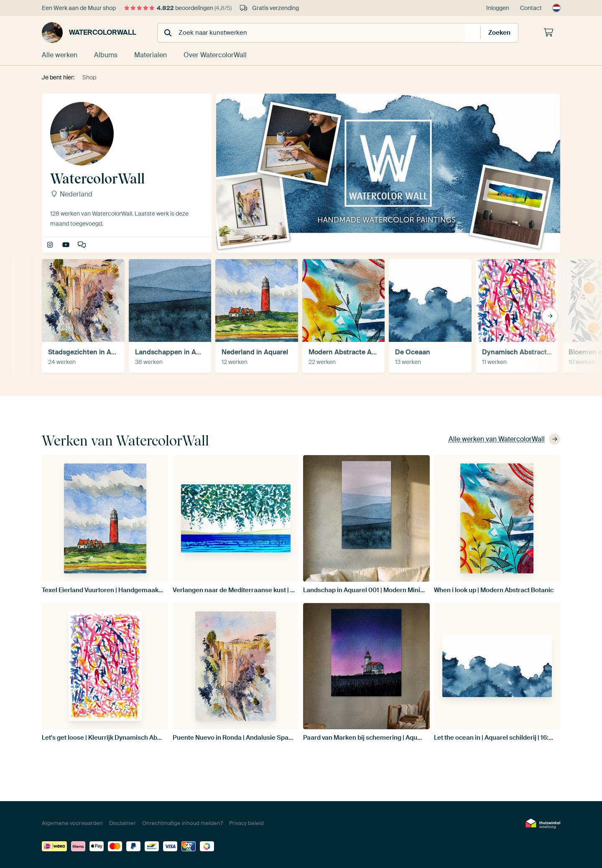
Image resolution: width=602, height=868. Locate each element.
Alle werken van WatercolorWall (504, 439)
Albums (106, 55)
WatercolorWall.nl (51, 245)
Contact (531, 8)
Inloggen (498, 8)
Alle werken (60, 55)
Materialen (150, 55)
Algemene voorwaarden (72, 823)
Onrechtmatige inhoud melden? (182, 823)
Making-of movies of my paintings (67, 245)
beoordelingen (178, 8)
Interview (83, 245)
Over (215, 55)
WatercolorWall (89, 33)
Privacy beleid (246, 823)
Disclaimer (122, 823)
